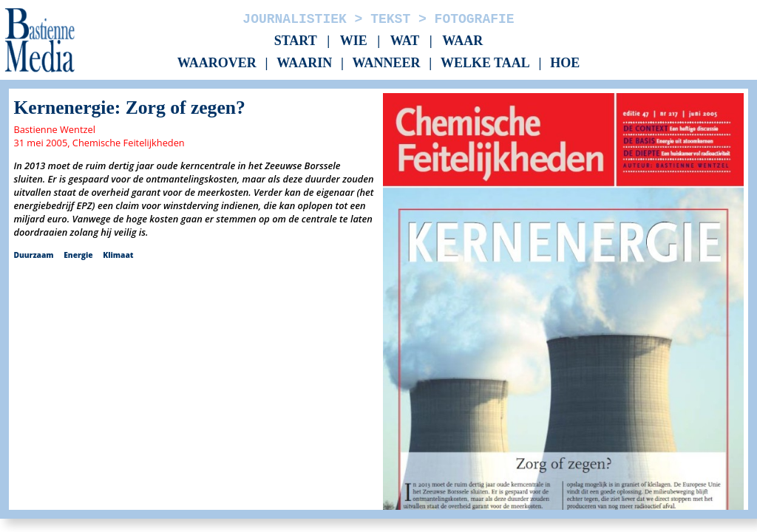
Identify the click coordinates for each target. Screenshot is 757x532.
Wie (354, 41)
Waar (462, 41)
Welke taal (485, 64)
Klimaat (118, 255)
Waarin (304, 64)
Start (296, 41)
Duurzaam (33, 255)
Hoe (565, 64)
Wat (405, 41)
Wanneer (387, 64)
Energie (78, 255)
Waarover (217, 64)
